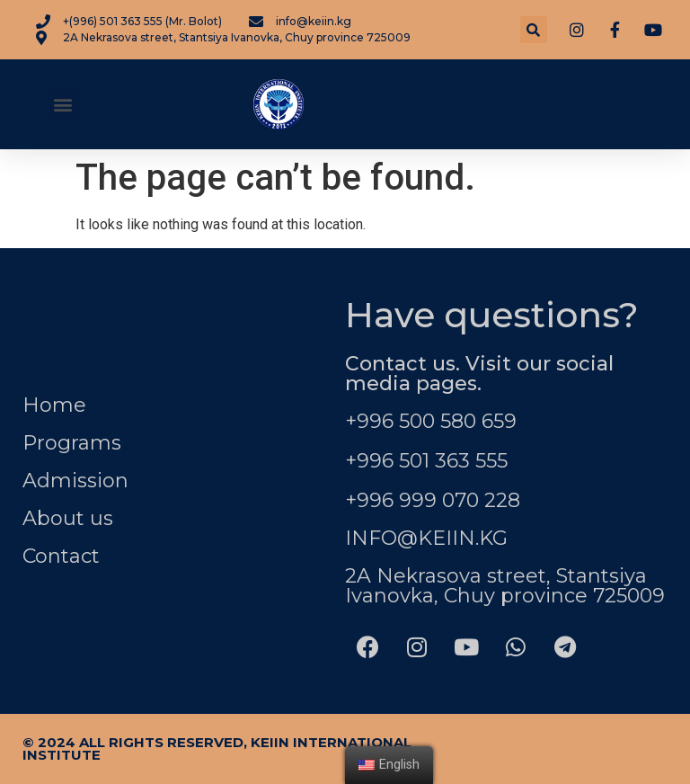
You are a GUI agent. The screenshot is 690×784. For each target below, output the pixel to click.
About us (68, 518)
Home (54, 405)
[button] (63, 105)
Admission (75, 481)
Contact (61, 556)
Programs (72, 443)
